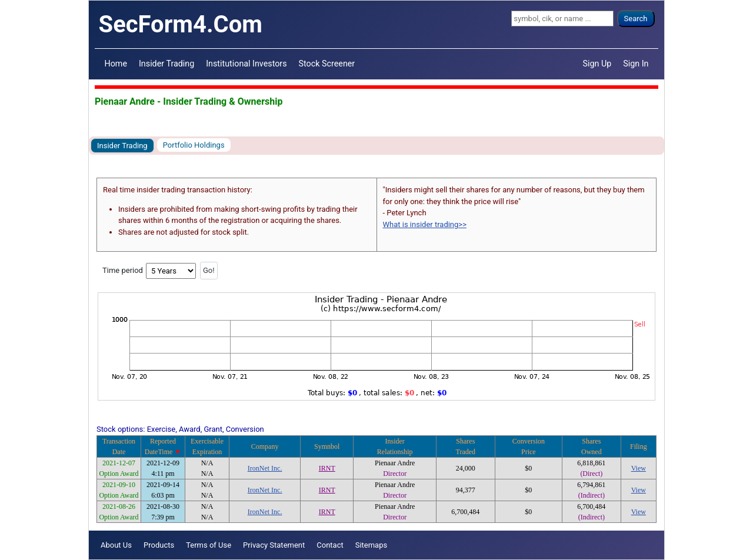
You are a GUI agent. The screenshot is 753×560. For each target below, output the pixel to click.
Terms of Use (209, 545)
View (639, 468)
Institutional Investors (246, 64)
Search (636, 19)
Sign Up (597, 64)
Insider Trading (166, 64)
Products (159, 545)
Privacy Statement (274, 545)
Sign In (636, 64)
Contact (330, 545)
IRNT (327, 468)
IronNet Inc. (265, 468)
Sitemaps (371, 545)
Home (116, 64)
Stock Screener (327, 64)
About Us (116, 545)
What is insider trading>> (425, 224)
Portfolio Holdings (194, 145)
